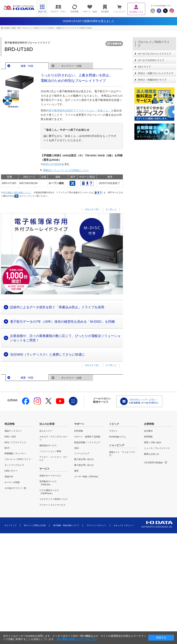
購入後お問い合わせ (84, 465)
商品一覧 (16, 28)
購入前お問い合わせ (84, 459)
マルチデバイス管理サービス (53, 499)
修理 (76, 471)
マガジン (113, 431)
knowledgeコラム (117, 437)
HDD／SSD (10, 437)
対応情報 (79, 431)
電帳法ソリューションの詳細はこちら (66, 170)
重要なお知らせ (152, 454)
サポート (79, 424)
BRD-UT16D (86, 28)
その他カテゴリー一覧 (15, 488)
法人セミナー (46, 431)
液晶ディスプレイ (13, 431)
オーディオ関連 (12, 482)
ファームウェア (82, 453)
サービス (44, 469)
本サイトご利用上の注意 (35, 525)
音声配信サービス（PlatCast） (48, 483)
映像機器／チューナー (15, 453)
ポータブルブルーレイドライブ (154, 54)
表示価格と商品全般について (17, 193)
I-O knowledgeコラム (162, 6)
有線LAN (9, 477)
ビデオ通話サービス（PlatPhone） (49, 492)
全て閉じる (111, 209)
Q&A (76, 448)
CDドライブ (144, 67)
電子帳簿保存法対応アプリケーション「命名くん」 (80, 110)
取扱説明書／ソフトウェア (87, 442)
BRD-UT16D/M (52, 164)
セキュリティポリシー (124, 525)
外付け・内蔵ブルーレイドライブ (63, 28)
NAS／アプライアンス (15, 442)
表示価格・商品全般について (66, 525)
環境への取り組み (153, 442)
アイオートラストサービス (52, 505)
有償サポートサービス (50, 476)
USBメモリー (11, 471)
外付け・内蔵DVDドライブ (152, 80)
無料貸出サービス (48, 446)
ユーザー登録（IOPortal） (87, 477)
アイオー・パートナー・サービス (53, 459)
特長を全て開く (92, 209)
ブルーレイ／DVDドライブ (34, 28)
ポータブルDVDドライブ (151, 60)
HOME (7, 28)
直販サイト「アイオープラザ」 (122, 454)
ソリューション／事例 (50, 451)
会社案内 (148, 431)
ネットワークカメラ (14, 465)
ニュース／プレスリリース (157, 448)
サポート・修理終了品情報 (87, 437)
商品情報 (10, 424)
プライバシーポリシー (96, 525)
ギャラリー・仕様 (71, 66)
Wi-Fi (7, 448)
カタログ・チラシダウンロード (53, 438)
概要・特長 (27, 66)
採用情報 (148, 437)
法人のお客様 (47, 424)
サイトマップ (10, 525)
